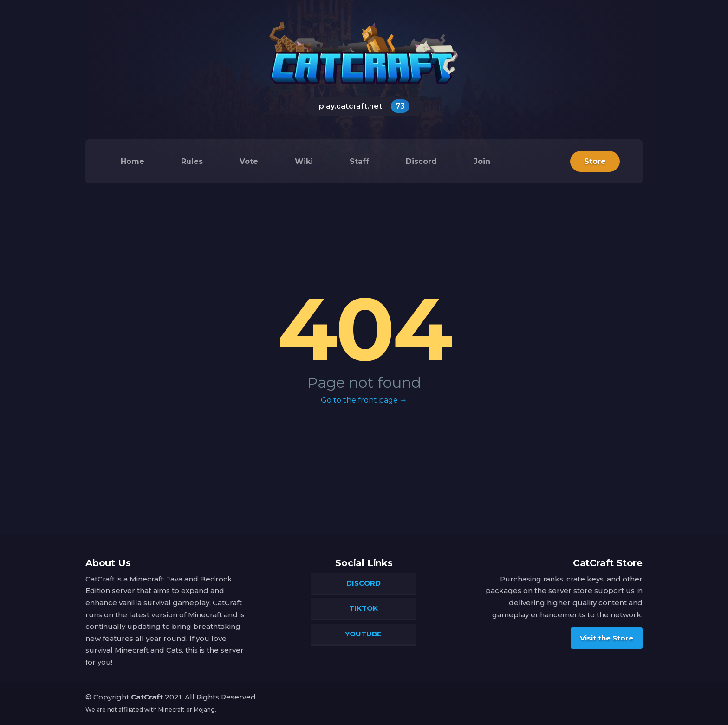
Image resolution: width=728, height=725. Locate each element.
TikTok (364, 608)
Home (133, 161)
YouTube (363, 634)
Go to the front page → (364, 400)
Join (482, 161)
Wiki (304, 161)
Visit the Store (607, 638)
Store (595, 161)
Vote (249, 161)
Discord (421, 161)
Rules (192, 161)
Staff (359, 161)
